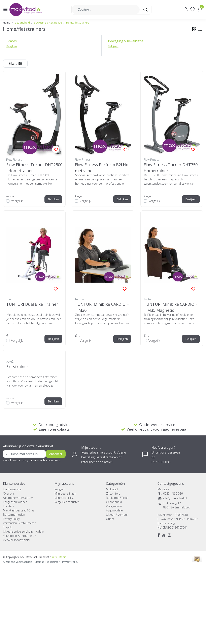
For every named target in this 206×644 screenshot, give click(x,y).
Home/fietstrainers (78, 23)
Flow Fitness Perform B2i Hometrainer (102, 167)
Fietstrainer (17, 367)
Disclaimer (53, 562)
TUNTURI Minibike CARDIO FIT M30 (102, 307)
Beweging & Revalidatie (48, 23)
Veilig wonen (114, 506)
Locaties (8, 506)
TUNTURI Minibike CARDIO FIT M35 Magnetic (171, 307)
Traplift (7, 527)
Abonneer (56, 454)
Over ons (9, 493)
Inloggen (60, 489)
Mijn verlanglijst (64, 498)
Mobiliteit (112, 489)
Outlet (110, 519)
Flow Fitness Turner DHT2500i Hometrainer (34, 167)
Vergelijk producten (67, 502)
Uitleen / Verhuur (117, 515)
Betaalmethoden (14, 515)
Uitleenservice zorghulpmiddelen (24, 531)
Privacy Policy (11, 519)
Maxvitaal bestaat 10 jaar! (20, 510)
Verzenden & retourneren (20, 523)
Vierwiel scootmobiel (16, 540)
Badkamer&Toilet (117, 498)
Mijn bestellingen (65, 493)
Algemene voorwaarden (18, 498)
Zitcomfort (113, 493)
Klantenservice (12, 489)
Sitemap (40, 562)
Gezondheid (22, 23)
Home (7, 23)
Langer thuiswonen (15, 502)
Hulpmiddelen (115, 510)
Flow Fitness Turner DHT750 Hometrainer (171, 167)
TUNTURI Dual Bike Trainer (32, 304)
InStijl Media (59, 557)
